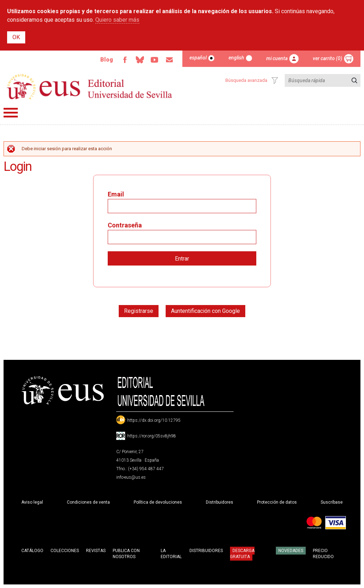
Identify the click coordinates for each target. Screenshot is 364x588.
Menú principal (11, 113)
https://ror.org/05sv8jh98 (152, 436)
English (236, 58)
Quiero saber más (117, 20)
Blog (107, 60)
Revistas (96, 551)
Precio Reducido (323, 554)
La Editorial (171, 554)
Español (198, 58)
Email (170, 60)
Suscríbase (332, 502)
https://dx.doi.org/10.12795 (154, 420)
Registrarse (139, 311)
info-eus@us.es (131, 477)
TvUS (155, 60)
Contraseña (125, 225)
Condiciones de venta (88, 502)
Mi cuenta (277, 58)
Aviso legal (32, 502)
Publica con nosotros (126, 554)
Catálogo (32, 551)
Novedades (291, 551)
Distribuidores (220, 502)
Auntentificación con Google (205, 311)
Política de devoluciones (158, 502)
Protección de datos (277, 502)
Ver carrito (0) (328, 58)
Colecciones (65, 551)
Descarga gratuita (242, 553)
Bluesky (140, 60)
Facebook (125, 60)
